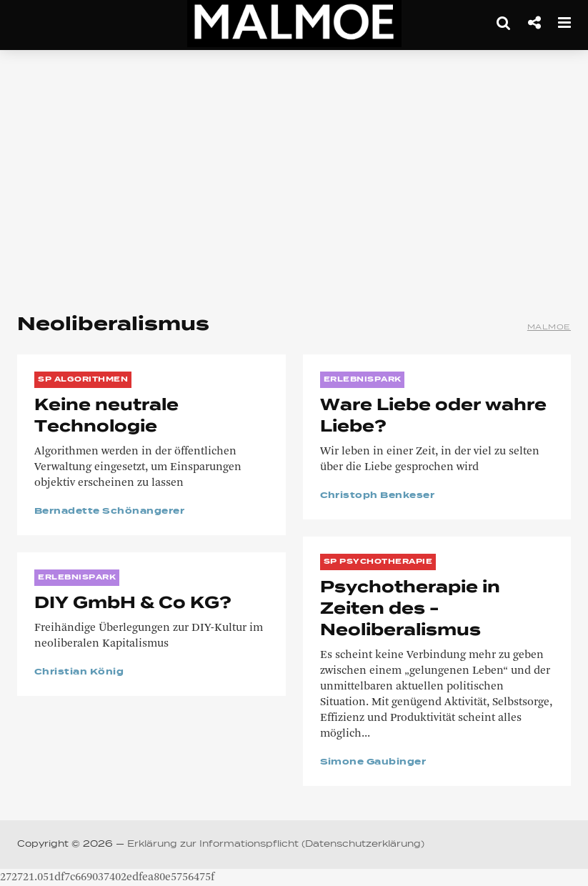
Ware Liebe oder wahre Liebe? (433, 417)
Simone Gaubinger (373, 762)
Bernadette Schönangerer (109, 512)
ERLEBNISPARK (363, 379)
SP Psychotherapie (378, 562)
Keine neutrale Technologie (106, 417)
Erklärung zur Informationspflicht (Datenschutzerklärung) (276, 845)
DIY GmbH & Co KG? (133, 604)
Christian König (79, 672)
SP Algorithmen (83, 379)
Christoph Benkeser (378, 496)
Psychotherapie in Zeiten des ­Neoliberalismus (410, 609)
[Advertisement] (294, 179)
